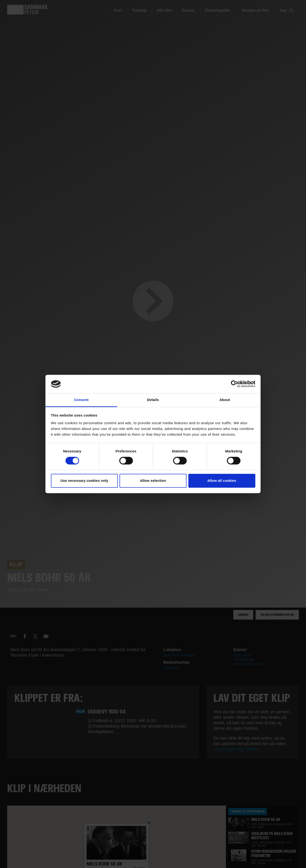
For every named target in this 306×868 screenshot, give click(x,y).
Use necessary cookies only (84, 481)
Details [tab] (153, 400)
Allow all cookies (222, 481)
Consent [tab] (81, 400)
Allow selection (153, 481)
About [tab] (225, 400)
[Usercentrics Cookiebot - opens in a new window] (234, 384)
